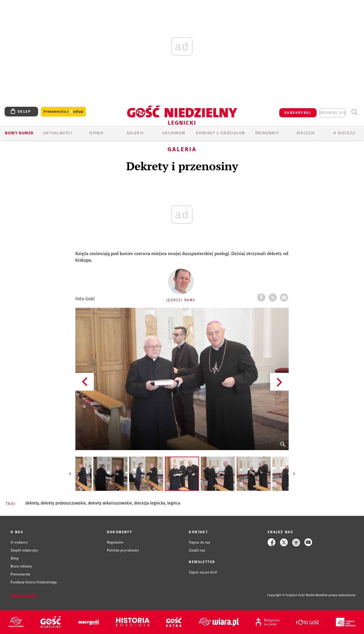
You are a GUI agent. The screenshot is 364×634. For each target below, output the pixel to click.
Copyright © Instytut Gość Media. (291, 595)
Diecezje (306, 133)
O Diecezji (344, 133)
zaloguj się (333, 113)
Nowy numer (19, 133)
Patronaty (267, 133)
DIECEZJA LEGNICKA (150, 503)
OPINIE (96, 133)
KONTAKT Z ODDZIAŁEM (221, 133)
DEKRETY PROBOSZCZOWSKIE (63, 503)
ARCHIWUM (174, 133)
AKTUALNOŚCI (58, 133)
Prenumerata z (63, 112)
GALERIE (135, 133)
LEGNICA (174, 503)
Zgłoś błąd (24, 595)
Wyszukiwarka (354, 112)
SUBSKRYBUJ (298, 113)
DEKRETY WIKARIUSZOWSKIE (110, 503)
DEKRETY (32, 503)
